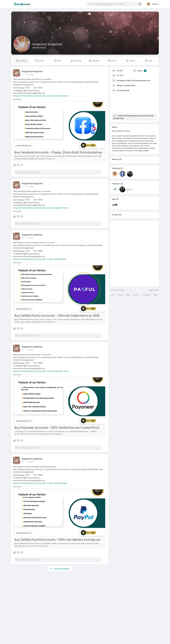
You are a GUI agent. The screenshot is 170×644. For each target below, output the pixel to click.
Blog (128, 295)
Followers (116, 184)
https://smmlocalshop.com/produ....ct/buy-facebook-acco (41, 96)
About (112, 295)
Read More (17, 99)
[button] (115, 4)
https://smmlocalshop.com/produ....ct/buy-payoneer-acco (41, 371)
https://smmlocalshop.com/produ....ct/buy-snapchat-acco (41, 208)
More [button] (156, 295)
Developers (147, 295)
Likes (114, 199)
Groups (115, 215)
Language (154, 290)
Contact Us (136, 295)
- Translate (29, 74)
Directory (120, 295)
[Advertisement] (134, 237)
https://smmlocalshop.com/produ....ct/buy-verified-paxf (40, 259)
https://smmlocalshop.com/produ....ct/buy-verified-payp (40, 483)
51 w (23, 74)
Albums (115, 159)
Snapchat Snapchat (47, 44)
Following (116, 168)
